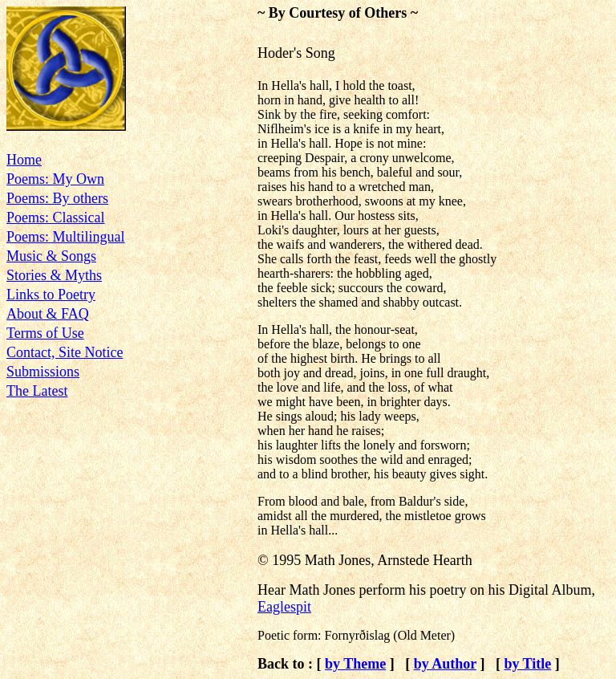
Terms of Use (45, 333)
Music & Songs (51, 256)
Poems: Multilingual (66, 237)
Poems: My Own (55, 179)
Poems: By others (57, 198)
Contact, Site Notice (65, 352)
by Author (445, 664)
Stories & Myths (54, 275)
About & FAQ (48, 314)
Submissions (43, 372)
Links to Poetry (51, 295)
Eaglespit (284, 607)
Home (24, 160)
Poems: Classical (56, 218)
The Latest (37, 391)
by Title (527, 664)
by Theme (355, 664)
